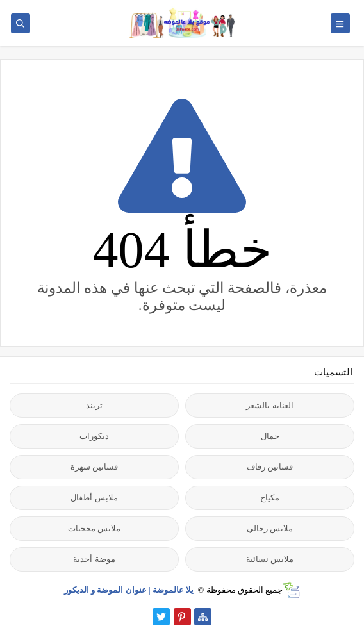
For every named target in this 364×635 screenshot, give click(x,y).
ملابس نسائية (270, 559)
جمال (270, 436)
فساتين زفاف (270, 467)
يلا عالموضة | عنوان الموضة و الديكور (130, 590)
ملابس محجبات (94, 528)
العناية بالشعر (269, 405)
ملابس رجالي (270, 528)
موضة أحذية (94, 559)
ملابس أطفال (94, 498)
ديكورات (94, 436)
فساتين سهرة (94, 467)
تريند (94, 405)
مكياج (270, 498)
